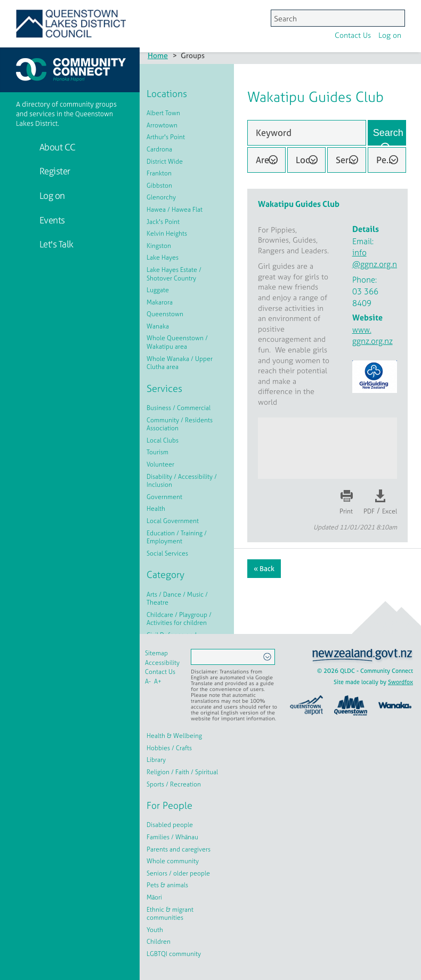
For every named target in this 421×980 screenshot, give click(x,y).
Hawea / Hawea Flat (175, 210)
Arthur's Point (166, 137)
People (390, 160)
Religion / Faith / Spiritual (182, 772)
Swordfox (400, 682)
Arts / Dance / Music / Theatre (177, 599)
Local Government (173, 521)
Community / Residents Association (180, 424)
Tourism (157, 452)
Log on (256, 18)
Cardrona (159, 149)
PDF (369, 511)
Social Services (167, 553)
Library (156, 760)
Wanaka (158, 326)
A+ (158, 681)
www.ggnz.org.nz (373, 335)
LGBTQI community (174, 954)
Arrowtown (162, 125)
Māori (154, 897)
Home (158, 55)
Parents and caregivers (179, 849)
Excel (390, 511)
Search (388, 133)
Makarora (160, 302)
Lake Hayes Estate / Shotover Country (174, 274)
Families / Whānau (172, 837)
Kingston (159, 246)
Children (159, 942)
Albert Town (163, 113)
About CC (56, 147)
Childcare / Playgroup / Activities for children (179, 619)
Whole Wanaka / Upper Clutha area (180, 363)
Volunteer (160, 464)
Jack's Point (163, 222)
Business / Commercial (179, 408)
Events (51, 220)
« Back (264, 569)
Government (164, 497)
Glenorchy (161, 197)
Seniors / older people (178, 873)
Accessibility (162, 663)
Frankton (159, 173)
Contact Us (218, 18)
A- (148, 681)
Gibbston (159, 186)
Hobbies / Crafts (169, 748)
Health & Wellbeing (174, 736)
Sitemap (156, 653)
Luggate (158, 290)
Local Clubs (163, 440)
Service (350, 160)
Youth (155, 930)
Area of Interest (271, 160)
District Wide (165, 162)
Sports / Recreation (174, 784)
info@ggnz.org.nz (377, 258)
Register (54, 171)
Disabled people (170, 825)
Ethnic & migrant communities (170, 914)
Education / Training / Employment (177, 537)
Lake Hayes (163, 258)
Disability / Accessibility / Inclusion (182, 481)
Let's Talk (55, 244)
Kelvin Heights (167, 234)
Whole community (173, 861)
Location (311, 160)
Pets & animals (167, 885)
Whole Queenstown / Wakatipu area (177, 342)
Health (156, 509)
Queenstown (165, 314)
